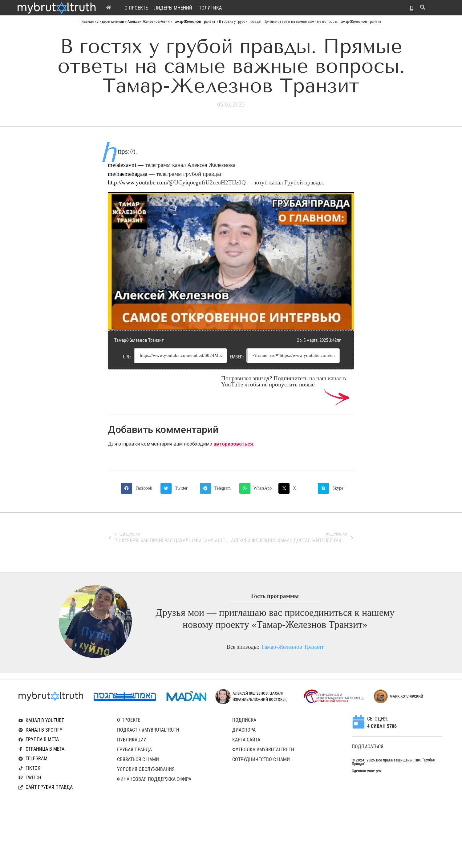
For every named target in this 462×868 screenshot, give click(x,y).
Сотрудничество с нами (261, 759)
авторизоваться (233, 444)
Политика (210, 8)
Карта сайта (246, 740)
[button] (139, 488)
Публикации (132, 740)
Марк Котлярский (406, 696)
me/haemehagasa (128, 174)
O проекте (136, 8)
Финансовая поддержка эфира (154, 779)
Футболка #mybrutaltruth (263, 750)
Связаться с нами (138, 759)
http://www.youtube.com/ (138, 183)
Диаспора (244, 730)
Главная (87, 21)
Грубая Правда (134, 750)
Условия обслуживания (146, 769)
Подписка (244, 720)
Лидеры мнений (173, 8)
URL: (127, 357)
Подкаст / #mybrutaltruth (148, 730)
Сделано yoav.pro (366, 771)
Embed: (237, 357)
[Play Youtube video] (231, 261)
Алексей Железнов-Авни (149, 21)
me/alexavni (122, 165)
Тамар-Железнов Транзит (194, 21)
